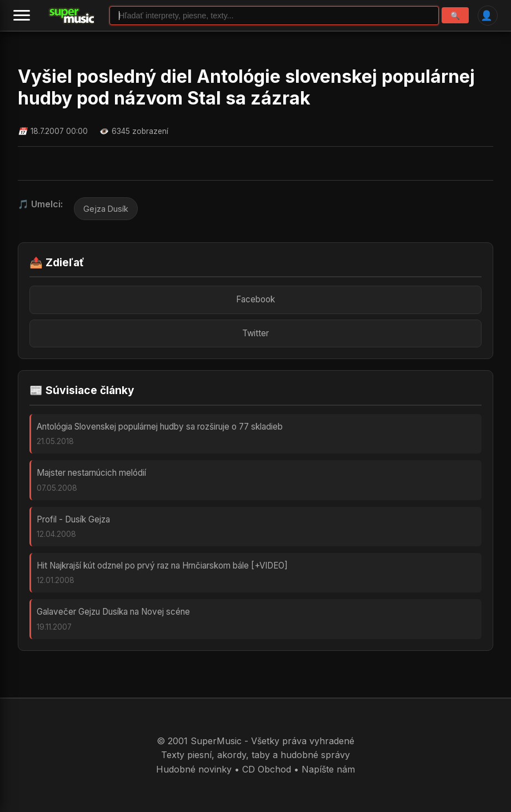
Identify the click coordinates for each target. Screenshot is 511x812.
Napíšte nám (328, 769)
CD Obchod (267, 769)
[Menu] (22, 16)
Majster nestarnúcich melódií (91, 473)
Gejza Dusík (106, 209)
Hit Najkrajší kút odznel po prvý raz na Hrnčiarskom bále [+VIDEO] (162, 566)
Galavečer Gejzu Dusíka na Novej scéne (113, 612)
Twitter (255, 333)
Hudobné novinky (194, 769)
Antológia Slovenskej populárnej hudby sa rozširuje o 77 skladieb (160, 427)
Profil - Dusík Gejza (73, 519)
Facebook (255, 299)
